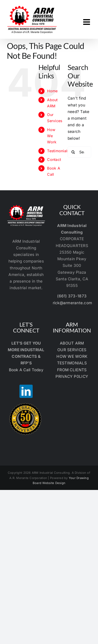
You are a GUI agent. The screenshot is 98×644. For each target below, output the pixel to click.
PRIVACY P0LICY (72, 376)
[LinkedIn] (26, 391)
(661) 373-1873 (72, 296)
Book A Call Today (26, 370)
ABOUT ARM (72, 343)
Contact (54, 160)
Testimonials (58, 151)
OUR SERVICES (72, 350)
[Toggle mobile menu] (87, 22)
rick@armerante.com (73, 303)
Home (52, 91)
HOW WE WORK (72, 356)
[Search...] (79, 152)
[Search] (73, 152)
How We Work (52, 136)
